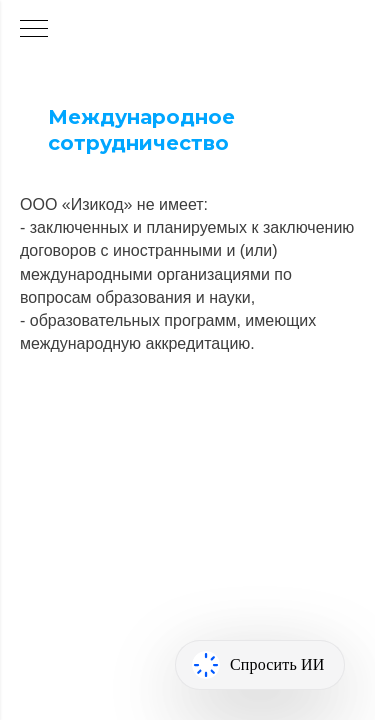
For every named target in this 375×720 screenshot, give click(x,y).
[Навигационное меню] (34, 30)
